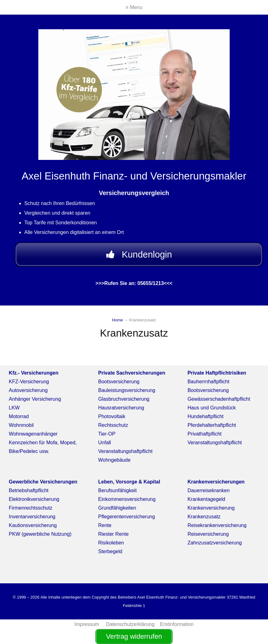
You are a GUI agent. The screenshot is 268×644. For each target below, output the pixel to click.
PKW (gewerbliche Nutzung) (40, 534)
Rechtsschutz (113, 425)
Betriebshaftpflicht (29, 490)
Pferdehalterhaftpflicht (212, 425)
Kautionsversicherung (33, 525)
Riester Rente (113, 534)
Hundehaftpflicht (206, 416)
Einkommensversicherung (127, 499)
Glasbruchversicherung (124, 399)
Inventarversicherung (32, 517)
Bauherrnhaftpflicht (208, 382)
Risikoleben (111, 543)
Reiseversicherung (208, 534)
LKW (14, 408)
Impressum (88, 624)
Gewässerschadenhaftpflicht (219, 399)
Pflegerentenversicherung (127, 517)
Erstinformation (177, 624)
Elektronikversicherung (34, 499)
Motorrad (19, 416)
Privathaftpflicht (205, 434)
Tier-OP (107, 434)
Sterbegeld (110, 551)
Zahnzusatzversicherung (215, 543)
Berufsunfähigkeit (117, 490)
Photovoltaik (112, 416)
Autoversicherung (28, 390)
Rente (105, 525)
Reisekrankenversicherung (217, 525)
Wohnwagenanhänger (33, 434)
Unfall (105, 443)
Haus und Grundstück (212, 408)
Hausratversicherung (121, 408)
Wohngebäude (114, 460)
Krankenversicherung (211, 508)
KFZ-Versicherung (29, 382)
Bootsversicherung (119, 382)
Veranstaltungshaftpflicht (125, 451)
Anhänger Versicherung (35, 399)
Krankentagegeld (206, 499)
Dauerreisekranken (209, 490)
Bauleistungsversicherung (127, 390)
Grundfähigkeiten (117, 508)
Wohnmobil (21, 425)
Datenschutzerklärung (130, 624)
